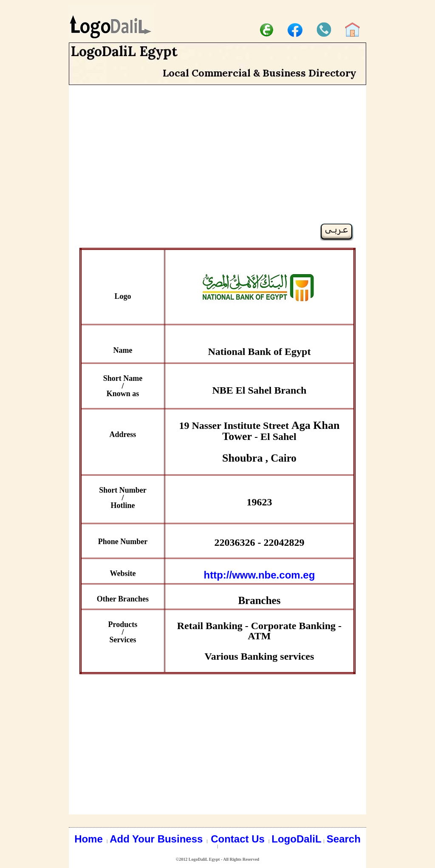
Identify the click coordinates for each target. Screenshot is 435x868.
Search (344, 839)
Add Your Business (158, 839)
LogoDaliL (296, 839)
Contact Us (239, 839)
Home (90, 839)
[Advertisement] (217, 164)
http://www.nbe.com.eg (260, 575)
